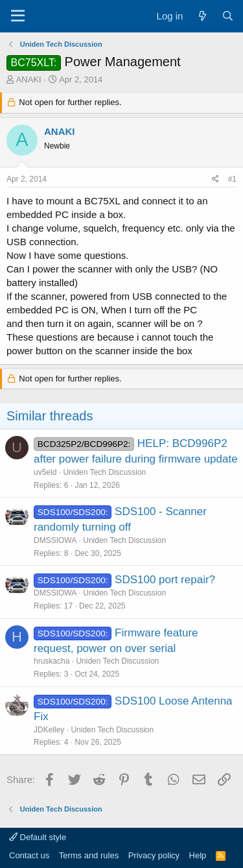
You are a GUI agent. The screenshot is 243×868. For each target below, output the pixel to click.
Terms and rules (89, 855)
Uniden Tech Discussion (104, 472)
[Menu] (18, 16)
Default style (38, 837)
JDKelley (49, 730)
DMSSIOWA (55, 540)
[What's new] (202, 16)
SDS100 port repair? (165, 580)
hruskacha (52, 661)
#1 (232, 179)
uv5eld (45, 472)
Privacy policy (154, 855)
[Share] (215, 179)
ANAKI (29, 79)
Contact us (29, 855)
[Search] (228, 16)
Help (198, 855)
